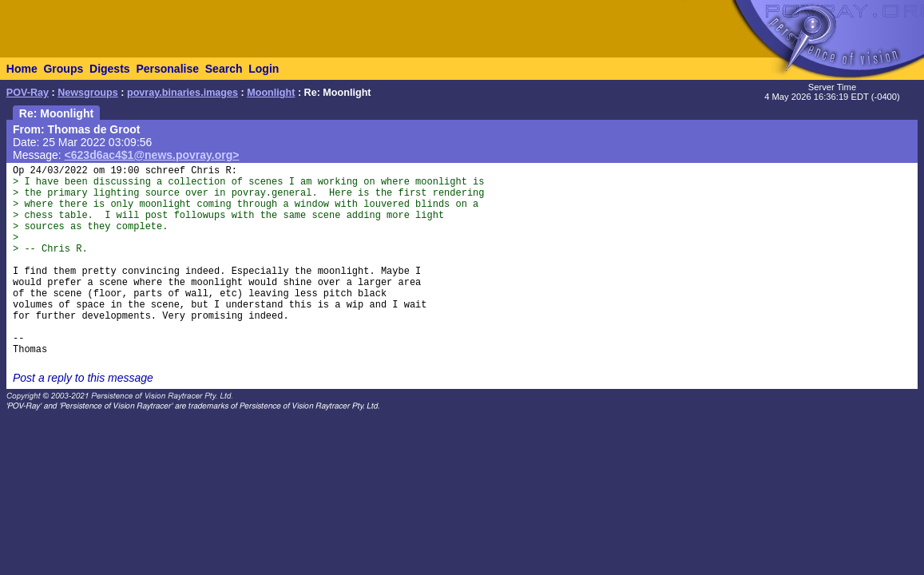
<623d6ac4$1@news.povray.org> (152, 155)
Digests (110, 69)
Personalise (167, 69)
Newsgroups (88, 93)
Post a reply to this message (83, 378)
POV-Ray (28, 93)
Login (264, 69)
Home (22, 69)
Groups (63, 69)
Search (224, 69)
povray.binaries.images (182, 93)
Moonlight (271, 93)
